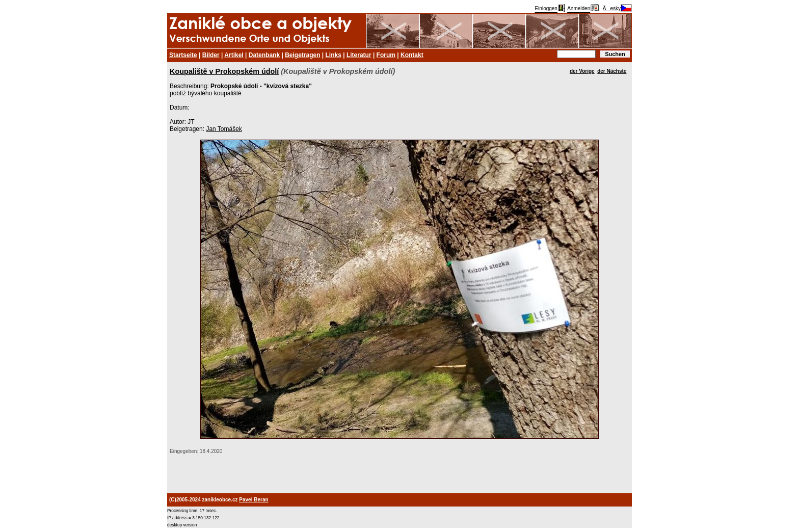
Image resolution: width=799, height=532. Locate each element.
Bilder (211, 55)
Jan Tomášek (224, 129)
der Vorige (582, 71)
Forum (386, 55)
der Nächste (612, 71)
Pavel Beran (254, 500)
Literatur (359, 55)
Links (334, 55)
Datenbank (264, 55)
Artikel (234, 55)
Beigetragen (302, 55)
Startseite (183, 55)
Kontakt (412, 55)
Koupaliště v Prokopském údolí (224, 71)
